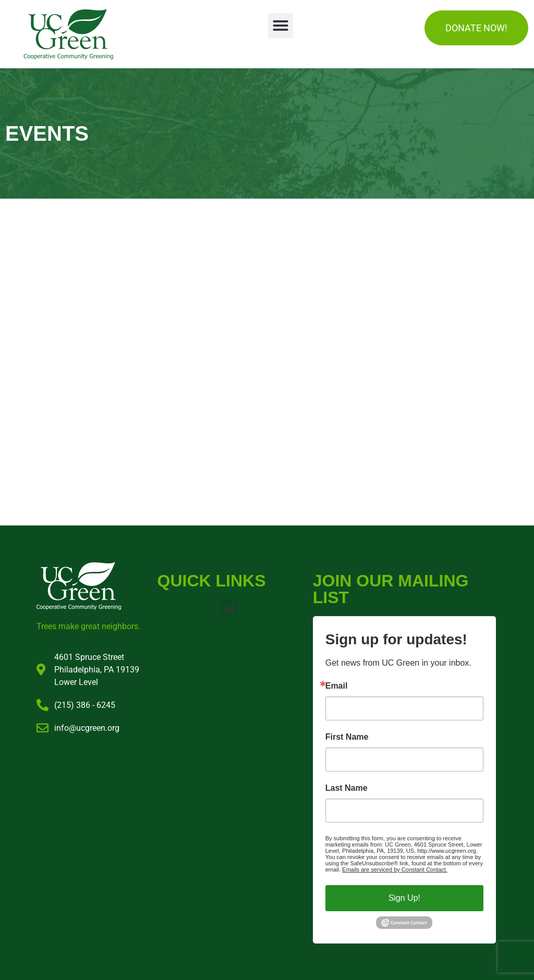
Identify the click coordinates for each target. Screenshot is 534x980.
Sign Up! (404, 898)
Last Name (347, 788)
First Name (347, 737)
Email (337, 686)
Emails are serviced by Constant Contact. (395, 869)
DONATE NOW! (476, 28)
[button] (281, 26)
